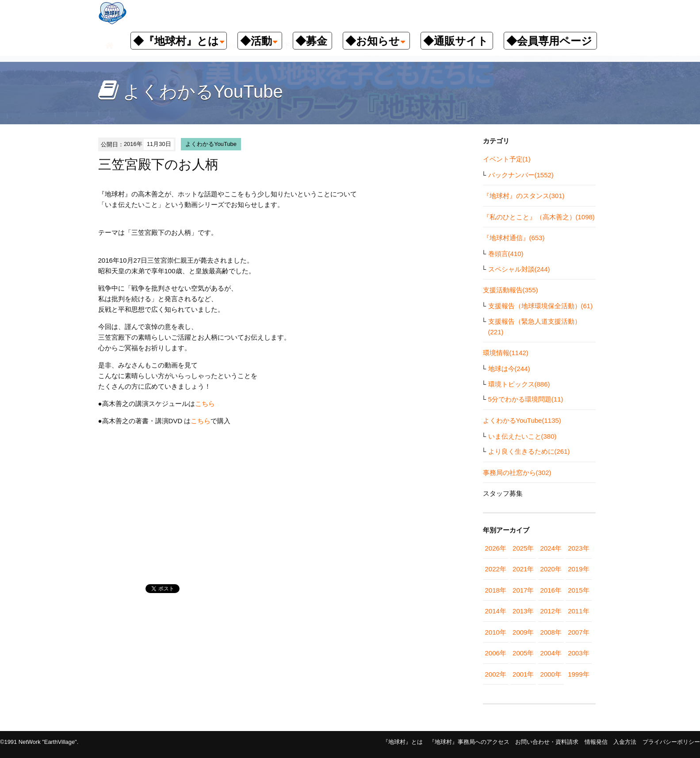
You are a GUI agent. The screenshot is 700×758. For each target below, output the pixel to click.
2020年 (551, 569)
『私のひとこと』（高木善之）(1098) (539, 217)
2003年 (578, 653)
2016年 (551, 590)
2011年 (578, 611)
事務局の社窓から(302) (517, 473)
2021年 (523, 569)
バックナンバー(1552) (521, 175)
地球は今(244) (509, 369)
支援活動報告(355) (511, 290)
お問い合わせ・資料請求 (547, 742)
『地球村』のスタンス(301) (524, 196)
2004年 (551, 653)
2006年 (496, 653)
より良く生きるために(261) (529, 451)
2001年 (523, 674)
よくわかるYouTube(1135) (522, 420)
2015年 (578, 590)
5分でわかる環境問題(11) (526, 399)
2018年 (496, 590)
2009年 (523, 632)
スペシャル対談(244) (519, 269)
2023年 (578, 548)
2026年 (496, 548)
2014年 (496, 611)
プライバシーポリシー (671, 742)
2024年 (551, 548)
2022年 (496, 569)
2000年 (551, 674)
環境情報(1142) (506, 353)
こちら (205, 404)
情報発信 (596, 742)
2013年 (523, 611)
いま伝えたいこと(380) (522, 436)
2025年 (523, 548)
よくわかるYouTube (211, 144)
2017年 (523, 590)
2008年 (551, 632)
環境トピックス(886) (519, 384)
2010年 (496, 632)
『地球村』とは (403, 742)
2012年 (551, 611)
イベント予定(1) (507, 159)
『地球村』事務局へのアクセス (469, 742)
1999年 (578, 674)
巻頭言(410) (506, 254)
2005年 (523, 653)
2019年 (578, 569)
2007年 (578, 632)
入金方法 (625, 742)
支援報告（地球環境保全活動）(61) (541, 306)
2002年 (496, 674)
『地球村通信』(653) (514, 238)
